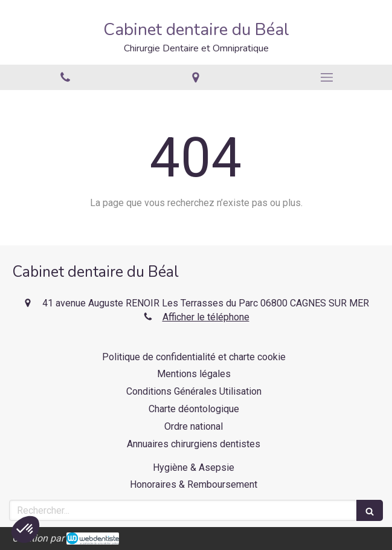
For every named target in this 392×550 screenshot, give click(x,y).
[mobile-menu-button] (327, 77)
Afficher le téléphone (206, 317)
